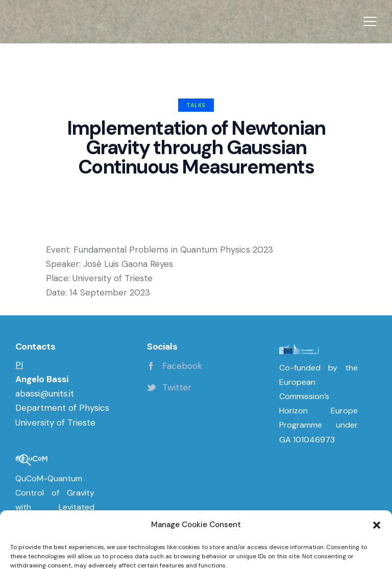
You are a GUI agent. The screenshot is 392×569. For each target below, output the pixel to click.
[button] (370, 22)
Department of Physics (62, 408)
